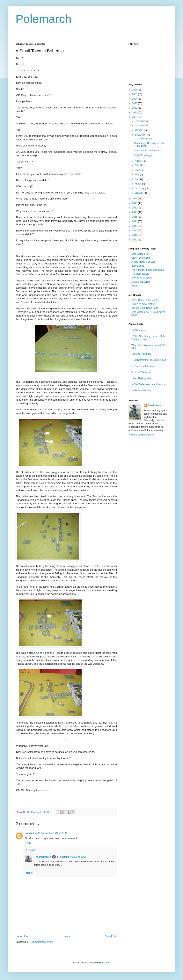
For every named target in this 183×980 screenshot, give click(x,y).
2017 (135, 208)
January (139, 193)
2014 (135, 221)
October (139, 130)
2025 (135, 94)
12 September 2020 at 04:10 (53, 833)
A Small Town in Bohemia (147, 151)
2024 (135, 99)
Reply (28, 843)
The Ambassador (143, 139)
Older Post (110, 936)
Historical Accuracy (141, 354)
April (138, 179)
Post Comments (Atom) (42, 942)
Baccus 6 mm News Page (145, 308)
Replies (32, 850)
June (138, 170)
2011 (135, 235)
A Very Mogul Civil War (143, 262)
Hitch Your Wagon (144, 155)
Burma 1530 (138, 266)
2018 (135, 203)
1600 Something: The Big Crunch (149, 360)
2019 (135, 199)
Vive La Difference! (141, 372)
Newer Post (23, 936)
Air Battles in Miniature (143, 366)
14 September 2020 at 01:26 (72, 857)
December (141, 121)
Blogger (105, 963)
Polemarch (44, 19)
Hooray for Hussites (142, 278)
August (139, 161)
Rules (134, 286)
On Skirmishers (139, 330)
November (141, 126)
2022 (135, 108)
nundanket (31, 833)
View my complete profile (141, 435)
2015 (135, 217)
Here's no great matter (143, 304)
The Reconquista (140, 274)
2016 (135, 212)
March (139, 184)
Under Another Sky (141, 390)
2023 (135, 103)
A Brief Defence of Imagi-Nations (148, 384)
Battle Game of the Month (145, 300)
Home (67, 936)
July (137, 165)
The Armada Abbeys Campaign (148, 270)
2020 (135, 117)
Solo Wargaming (140, 254)
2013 (135, 226)
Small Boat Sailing (141, 282)
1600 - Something (141, 258)
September (141, 135)
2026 (135, 90)
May (137, 175)
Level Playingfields (141, 378)
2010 (135, 240)
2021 (135, 113)
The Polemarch (43, 857)
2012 (135, 231)
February (140, 188)
